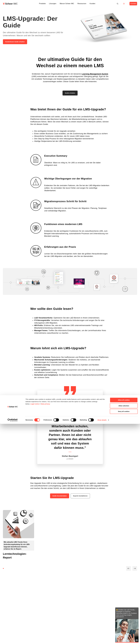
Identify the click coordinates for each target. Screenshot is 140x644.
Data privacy (45, 624)
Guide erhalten (70, 93)
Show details (102, 640)
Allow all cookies (124, 620)
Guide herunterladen (60, 496)
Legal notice (35, 624)
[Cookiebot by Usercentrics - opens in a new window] (13, 640)
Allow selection (124, 626)
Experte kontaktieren (80, 496)
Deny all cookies (124, 632)
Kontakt (133, 4)
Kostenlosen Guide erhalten (15, 42)
